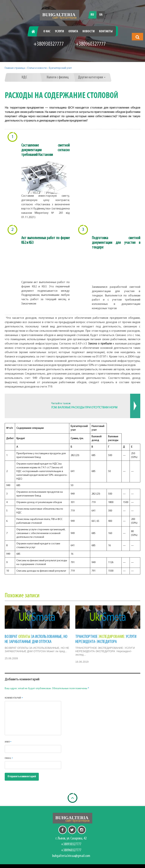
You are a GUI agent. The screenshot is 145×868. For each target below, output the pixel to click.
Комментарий (14, 698)
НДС (24, 77)
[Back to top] (72, 798)
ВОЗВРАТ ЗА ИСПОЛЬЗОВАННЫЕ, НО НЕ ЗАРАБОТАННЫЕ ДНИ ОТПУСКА (36, 639)
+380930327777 (49, 44)
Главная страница (15, 68)
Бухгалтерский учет (60, 68)
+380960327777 (91, 44)
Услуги (59, 31)
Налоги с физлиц (58, 77)
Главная (35, 31)
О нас (47, 31)
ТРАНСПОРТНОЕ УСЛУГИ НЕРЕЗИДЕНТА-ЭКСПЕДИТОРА (106, 639)
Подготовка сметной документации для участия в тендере (116, 243)
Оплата (73, 31)
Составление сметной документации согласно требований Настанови (46, 150)
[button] (137, 37)
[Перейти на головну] (60, 15)
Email (9, 758)
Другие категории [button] (92, 77)
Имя (8, 742)
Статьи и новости (37, 68)
